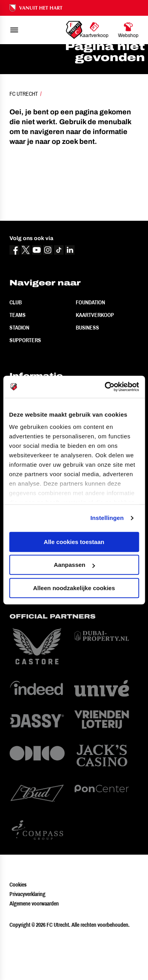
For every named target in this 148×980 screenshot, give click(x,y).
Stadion (19, 372)
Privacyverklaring (27, 938)
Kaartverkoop (95, 359)
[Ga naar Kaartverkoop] (94, 30)
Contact (20, 452)
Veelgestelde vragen (38, 440)
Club (16, 347)
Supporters (25, 384)
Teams (18, 359)
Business (87, 372)
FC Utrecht (24, 138)
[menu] (14, 30)
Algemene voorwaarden (34, 948)
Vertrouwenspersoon (39, 477)
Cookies (18, 929)
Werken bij (23, 465)
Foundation (90, 347)
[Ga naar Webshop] (128, 30)
